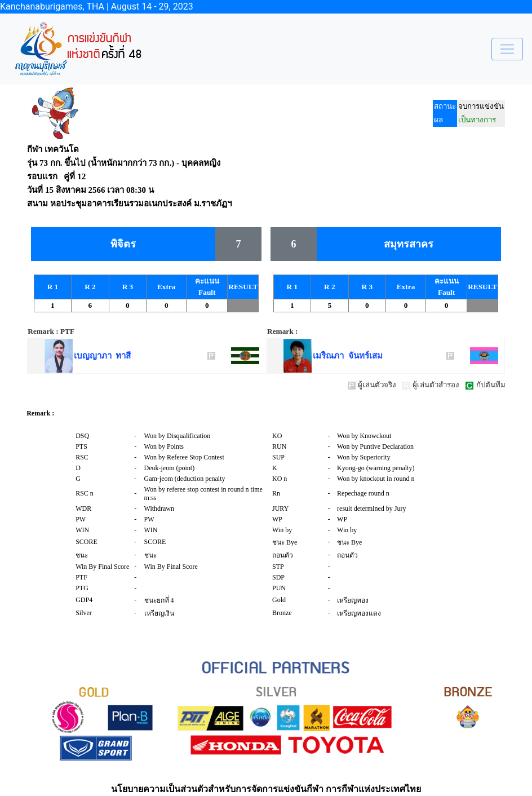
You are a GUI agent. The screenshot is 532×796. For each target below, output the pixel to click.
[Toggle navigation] (507, 49)
